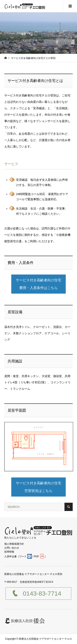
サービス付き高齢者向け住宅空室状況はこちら (38, 487)
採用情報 (9, 552)
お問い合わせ (12, 548)
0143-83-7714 (42, 593)
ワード (23, 556)
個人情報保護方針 (14, 544)
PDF (37, 556)
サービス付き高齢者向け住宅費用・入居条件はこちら (38, 284)
